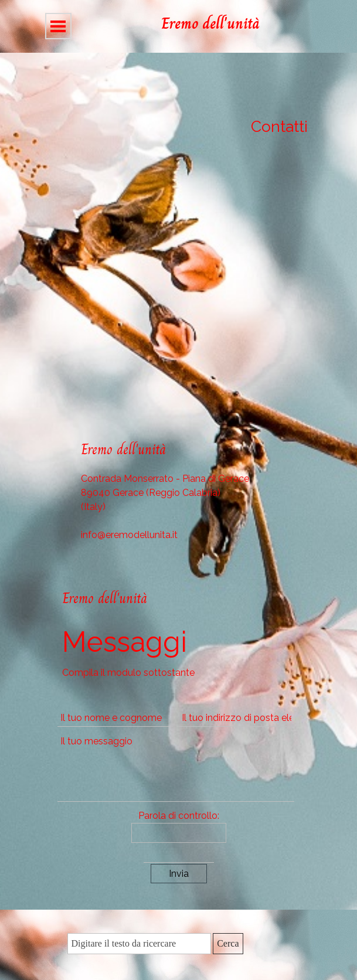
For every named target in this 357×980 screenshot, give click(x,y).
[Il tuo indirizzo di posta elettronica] (237, 718)
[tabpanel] (234, 23)
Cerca (228, 943)
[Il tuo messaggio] (176, 767)
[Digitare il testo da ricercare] (140, 944)
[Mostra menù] (58, 26)
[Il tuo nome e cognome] (115, 718)
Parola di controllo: (179, 816)
